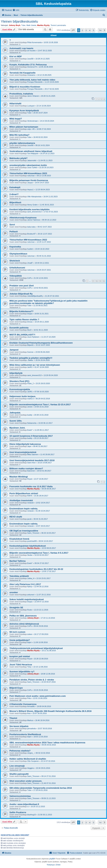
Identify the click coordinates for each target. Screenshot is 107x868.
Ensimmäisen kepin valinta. (24, 509)
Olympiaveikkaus (18, 254)
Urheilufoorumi (17, 268)
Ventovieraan (33, 121)
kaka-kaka (31, 227)
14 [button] (100, 30)
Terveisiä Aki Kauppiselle (22, 73)
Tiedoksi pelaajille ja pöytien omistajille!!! (31, 358)
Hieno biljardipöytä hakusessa (25, 444)
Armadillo (31, 706)
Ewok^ (30, 430)
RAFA (30, 496)
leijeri (29, 642)
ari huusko (32, 51)
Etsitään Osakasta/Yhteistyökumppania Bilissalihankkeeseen (41, 343)
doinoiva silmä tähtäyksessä (24, 624)
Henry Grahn (32, 205)
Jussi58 (30, 59)
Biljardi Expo (16, 688)
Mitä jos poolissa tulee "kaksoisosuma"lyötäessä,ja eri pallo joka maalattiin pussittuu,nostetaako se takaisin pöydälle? (48, 302)
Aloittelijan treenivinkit (21, 500)
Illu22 (29, 330)
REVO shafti (16, 517)
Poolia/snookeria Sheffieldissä (25, 734)
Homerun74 (32, 67)
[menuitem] (16, 10)
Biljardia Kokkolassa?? (21, 311)
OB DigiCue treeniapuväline (24, 531)
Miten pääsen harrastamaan (24, 127)
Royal (30, 479)
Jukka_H (31, 578)
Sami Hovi (31, 463)
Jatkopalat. (15, 413)
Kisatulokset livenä (19, 539)
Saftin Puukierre (18, 812)
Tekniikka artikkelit (19, 576)
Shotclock (15, 261)
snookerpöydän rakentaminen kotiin (28, 165)
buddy (30, 415)
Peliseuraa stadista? (20, 751)
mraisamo (31, 75)
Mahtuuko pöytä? (18, 158)
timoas (30, 322)
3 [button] (86, 30)
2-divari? (14, 194)
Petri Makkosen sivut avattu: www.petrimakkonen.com (38, 696)
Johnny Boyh (15, 25)
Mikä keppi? (16, 119)
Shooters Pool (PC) (19, 381)
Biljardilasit (15, 202)
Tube (23, 25)
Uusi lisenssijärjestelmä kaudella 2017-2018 (32, 460)
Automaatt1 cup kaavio (21, 48)
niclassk (31, 503)
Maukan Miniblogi (19, 477)
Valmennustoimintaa (20, 796)
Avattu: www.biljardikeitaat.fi (24, 804)
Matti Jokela (31, 25)
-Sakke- (30, 360)
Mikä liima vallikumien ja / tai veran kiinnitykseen (35, 365)
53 (100, 281)
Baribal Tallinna (17, 561)
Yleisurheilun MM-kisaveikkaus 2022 (28, 240)
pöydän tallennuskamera (22, 143)
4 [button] (90, 30)
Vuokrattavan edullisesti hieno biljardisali (31, 151)
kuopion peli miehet (20, 656)
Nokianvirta (32, 423)
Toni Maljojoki (33, 153)
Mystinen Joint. (17, 428)
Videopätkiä (16, 276)
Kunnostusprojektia (20, 389)
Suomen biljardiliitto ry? (22, 672)
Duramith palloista (19, 328)
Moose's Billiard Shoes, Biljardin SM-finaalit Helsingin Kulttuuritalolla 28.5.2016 (50, 711)
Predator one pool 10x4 (21, 286)
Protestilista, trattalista (21, 94)
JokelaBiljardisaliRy (35, 296)
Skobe (30, 555)
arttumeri (31, 595)
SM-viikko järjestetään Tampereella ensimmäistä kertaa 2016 (41, 788)
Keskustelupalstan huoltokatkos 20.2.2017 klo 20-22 (36, 569)
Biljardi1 (31, 345)
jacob (29, 519)
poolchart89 (32, 541)
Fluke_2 (31, 383)
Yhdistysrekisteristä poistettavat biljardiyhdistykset (36, 648)
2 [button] (82, 30)
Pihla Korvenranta (34, 42)
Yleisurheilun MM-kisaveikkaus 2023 (28, 173)
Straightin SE (16, 608)
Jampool (14, 350)
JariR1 (30, 367)
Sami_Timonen (33, 533)
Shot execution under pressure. (26, 781)
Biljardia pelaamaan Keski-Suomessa (29, 180)
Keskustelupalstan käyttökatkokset (28, 546)
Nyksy (30, 586)
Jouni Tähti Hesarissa (21, 665)
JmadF (30, 263)
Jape (29, 446)
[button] (73, 30)
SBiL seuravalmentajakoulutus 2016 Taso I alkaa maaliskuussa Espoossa (47, 743)
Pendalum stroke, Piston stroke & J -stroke (32, 680)
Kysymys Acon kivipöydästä (24, 110)
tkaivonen (31, 471)
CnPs (30, 278)
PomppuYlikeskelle (35, 82)
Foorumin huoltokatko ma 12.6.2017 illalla (31, 486)
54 (104, 281)
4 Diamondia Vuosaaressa (23, 704)
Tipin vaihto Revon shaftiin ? (24, 320)
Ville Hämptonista (34, 197)
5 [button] (94, 30)
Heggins (31, 768)
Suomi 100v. (16, 421)
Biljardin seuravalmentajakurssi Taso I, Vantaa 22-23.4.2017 (40, 404)
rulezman (31, 176)
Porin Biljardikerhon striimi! (24, 493)
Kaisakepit (15, 187)
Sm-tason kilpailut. (19, 726)
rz (28, 806)
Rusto (30, 610)
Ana (29, 713)
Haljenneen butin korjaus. (23, 396)
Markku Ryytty (43, 25)
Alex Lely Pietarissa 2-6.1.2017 (25, 584)
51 (93, 281)
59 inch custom (17, 632)
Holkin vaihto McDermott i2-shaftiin (28, 759)
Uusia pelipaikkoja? (20, 640)
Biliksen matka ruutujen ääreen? (26, 469)
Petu (29, 698)
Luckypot (31, 106)
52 (97, 281)
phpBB (52, 859)
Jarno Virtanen (33, 96)
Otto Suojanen (33, 761)
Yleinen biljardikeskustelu (19, 21)
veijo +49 (31, 129)
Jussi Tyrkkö (32, 167)
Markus (30, 720)
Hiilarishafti (15, 104)
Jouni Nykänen (33, 337)
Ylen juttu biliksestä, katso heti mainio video (32, 80)
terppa (30, 314)
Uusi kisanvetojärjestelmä (23, 452)
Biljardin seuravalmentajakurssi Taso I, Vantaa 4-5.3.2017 (39, 553)
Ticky (29, 667)
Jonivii (30, 407)
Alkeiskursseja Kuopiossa (23, 218)
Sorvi (12, 225)
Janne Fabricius (34, 220)
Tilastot (13, 718)
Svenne (30, 352)
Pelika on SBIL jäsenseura (23, 616)
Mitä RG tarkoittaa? (19, 135)
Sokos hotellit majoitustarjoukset (27, 599)
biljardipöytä (16, 373)
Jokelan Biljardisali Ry (21, 294)
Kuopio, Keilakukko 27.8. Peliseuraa (28, 65)
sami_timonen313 (34, 212)
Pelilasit (14, 232)
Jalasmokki (32, 160)
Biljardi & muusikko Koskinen (25, 87)
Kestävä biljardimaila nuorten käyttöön (30, 209)
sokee (30, 634)
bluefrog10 (32, 815)
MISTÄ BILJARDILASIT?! (22, 335)
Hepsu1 (30, 190)
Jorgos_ (31, 753)
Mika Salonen (33, 454)
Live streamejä (17, 766)
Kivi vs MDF (16, 56)
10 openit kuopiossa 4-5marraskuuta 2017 (31, 436)
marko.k (31, 399)
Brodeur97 (32, 234)
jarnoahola (32, 728)
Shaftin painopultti (19, 774)
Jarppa (30, 183)
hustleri (30, 249)
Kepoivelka (15, 247)
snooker (14, 592)
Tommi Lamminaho (58, 25)
